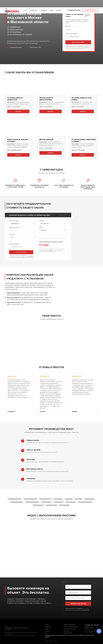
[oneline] (78, 598)
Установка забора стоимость (45, 499)
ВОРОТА (41, 228)
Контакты (59, 3)
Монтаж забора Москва (71, 502)
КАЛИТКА (41, 221)
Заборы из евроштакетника (70, 627)
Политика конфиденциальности (91, 632)
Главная (25, 3)
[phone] (78, 592)
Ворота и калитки (68, 633)
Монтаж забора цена (58, 499)
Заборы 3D (66, 631)
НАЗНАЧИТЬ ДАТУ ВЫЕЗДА (78, 604)
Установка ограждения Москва (16, 502)
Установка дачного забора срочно (85, 502)
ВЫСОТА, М (12, 234)
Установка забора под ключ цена (15, 499)
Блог (46, 633)
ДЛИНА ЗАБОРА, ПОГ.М (14, 228)
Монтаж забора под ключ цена (30, 499)
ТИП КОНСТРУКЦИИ (14, 221)
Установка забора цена (59, 502)
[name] (78, 587)
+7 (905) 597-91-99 (74, 3)
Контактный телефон (71, 34)
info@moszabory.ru (89, 628)
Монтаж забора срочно (46, 502)
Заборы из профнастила (69, 625)
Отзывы (51, 3)
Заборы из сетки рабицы (70, 629)
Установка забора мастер (38, 505)
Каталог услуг (34, 3)
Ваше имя (68, 26)
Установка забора (69, 499)
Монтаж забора (79, 499)
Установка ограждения (90, 499)
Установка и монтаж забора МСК (32, 502)
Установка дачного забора (51, 505)
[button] (90, 3)
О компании (44, 3)
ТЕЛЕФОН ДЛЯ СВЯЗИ (14, 244)
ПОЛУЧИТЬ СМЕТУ (21, 252)
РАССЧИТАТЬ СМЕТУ (78, 42)
